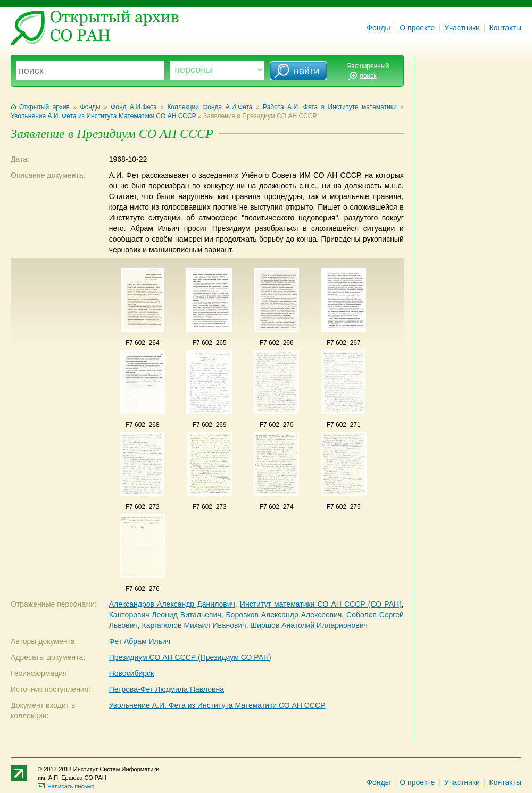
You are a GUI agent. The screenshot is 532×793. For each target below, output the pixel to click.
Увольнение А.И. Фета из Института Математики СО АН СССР (103, 116)
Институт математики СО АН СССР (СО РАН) (321, 604)
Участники (462, 28)
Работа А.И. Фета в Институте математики (330, 107)
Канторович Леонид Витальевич (165, 615)
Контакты (505, 28)
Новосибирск (132, 673)
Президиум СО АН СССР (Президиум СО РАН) (190, 657)
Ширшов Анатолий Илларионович (309, 625)
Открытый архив (40, 107)
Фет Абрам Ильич (140, 641)
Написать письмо (66, 786)
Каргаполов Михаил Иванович (194, 625)
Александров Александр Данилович (172, 604)
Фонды (378, 28)
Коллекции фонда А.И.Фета (210, 107)
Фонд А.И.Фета (134, 107)
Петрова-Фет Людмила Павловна (167, 689)
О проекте (417, 28)
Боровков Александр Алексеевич (284, 615)
